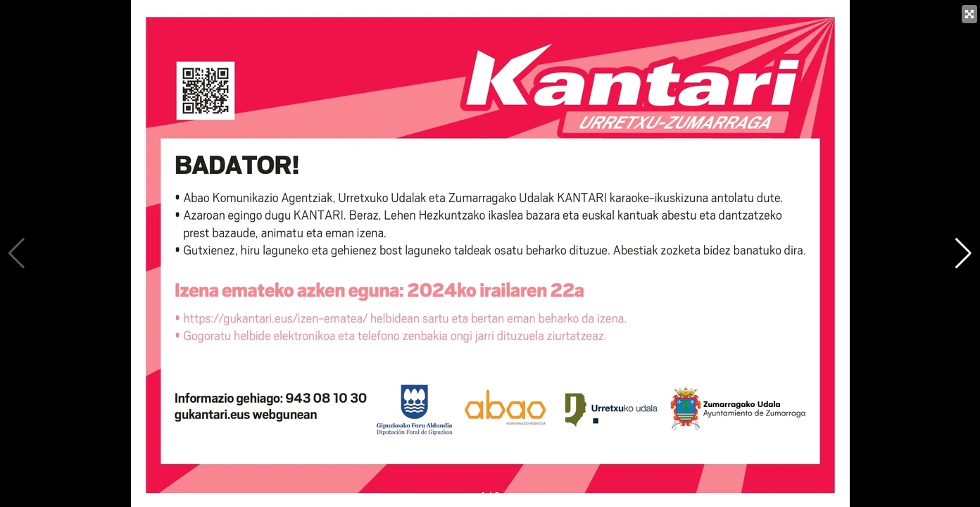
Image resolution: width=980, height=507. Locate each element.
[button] (963, 254)
